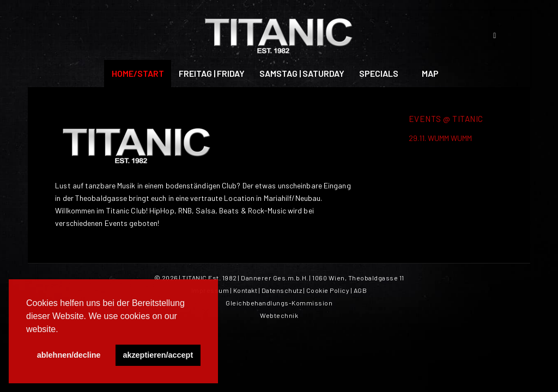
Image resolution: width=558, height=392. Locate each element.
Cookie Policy (328, 290)
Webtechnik (279, 315)
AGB (360, 290)
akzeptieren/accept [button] (158, 355)
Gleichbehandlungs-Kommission (279, 303)
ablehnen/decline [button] (69, 355)
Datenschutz (282, 290)
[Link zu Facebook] (495, 35)
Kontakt (245, 290)
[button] (62, 330)
